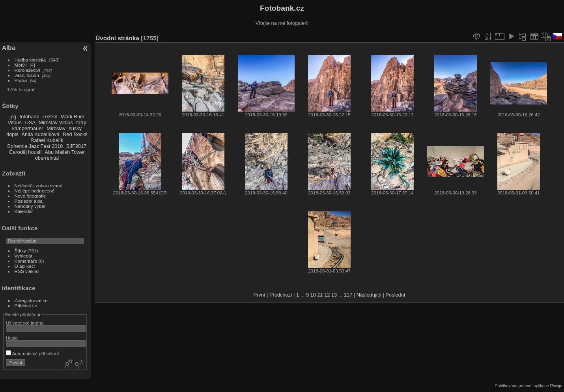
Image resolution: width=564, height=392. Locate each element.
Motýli (21, 65)
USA (30, 122)
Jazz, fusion (27, 75)
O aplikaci (25, 266)
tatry (81, 122)
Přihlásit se (26, 305)
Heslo (12, 338)
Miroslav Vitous (56, 122)
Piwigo (556, 386)
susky (75, 128)
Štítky (20, 251)
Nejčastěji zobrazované (39, 186)
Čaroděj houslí (25, 152)
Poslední (396, 295)
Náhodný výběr (30, 206)
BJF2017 (76, 146)
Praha (21, 80)
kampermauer (28, 128)
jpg (13, 117)
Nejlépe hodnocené (35, 191)
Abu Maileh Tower (64, 152)
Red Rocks (75, 134)
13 (334, 295)
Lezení (50, 117)
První (260, 295)
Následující (369, 295)
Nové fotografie (30, 196)
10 (313, 295)
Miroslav (56, 128)
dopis (12, 134)
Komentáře (26, 261)
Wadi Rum (72, 117)
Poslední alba (29, 201)
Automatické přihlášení (33, 354)
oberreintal (47, 158)
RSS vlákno (27, 271)
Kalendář (24, 211)
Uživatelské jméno (25, 323)
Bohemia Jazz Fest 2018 (35, 146)
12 (327, 295)
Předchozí (281, 295)
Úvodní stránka (117, 38)
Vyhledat (23, 256)
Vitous (15, 122)
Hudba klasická (30, 60)
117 (348, 295)
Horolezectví (27, 70)
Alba (8, 48)
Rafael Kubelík (47, 140)
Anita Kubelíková (41, 134)
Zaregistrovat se (31, 300)
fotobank (29, 117)
